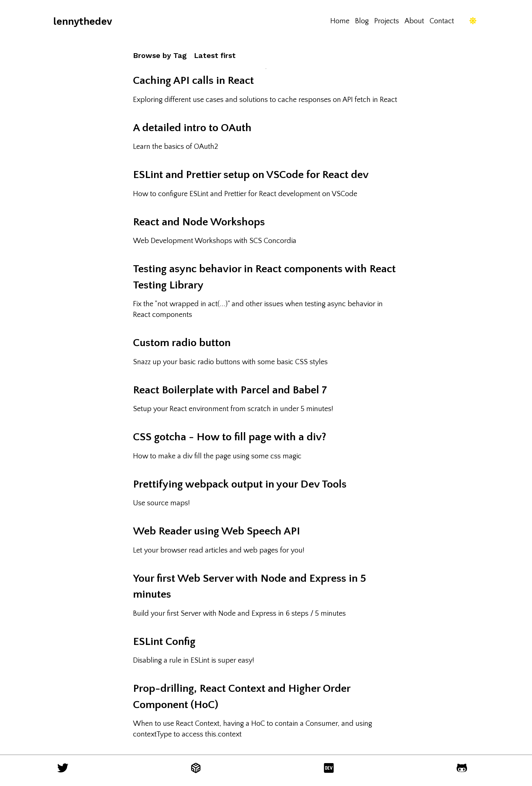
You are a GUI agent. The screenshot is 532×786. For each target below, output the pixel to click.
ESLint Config (164, 642)
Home (340, 21)
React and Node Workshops (199, 222)
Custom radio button (182, 343)
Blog (362, 21)
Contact (442, 21)
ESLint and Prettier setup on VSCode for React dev (251, 175)
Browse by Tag (160, 55)
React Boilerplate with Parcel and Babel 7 (230, 390)
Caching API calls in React (193, 81)
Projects (387, 21)
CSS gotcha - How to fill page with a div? (230, 437)
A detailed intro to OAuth (192, 128)
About (414, 21)
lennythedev (83, 21)
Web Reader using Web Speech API (216, 531)
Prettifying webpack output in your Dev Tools (240, 484)
